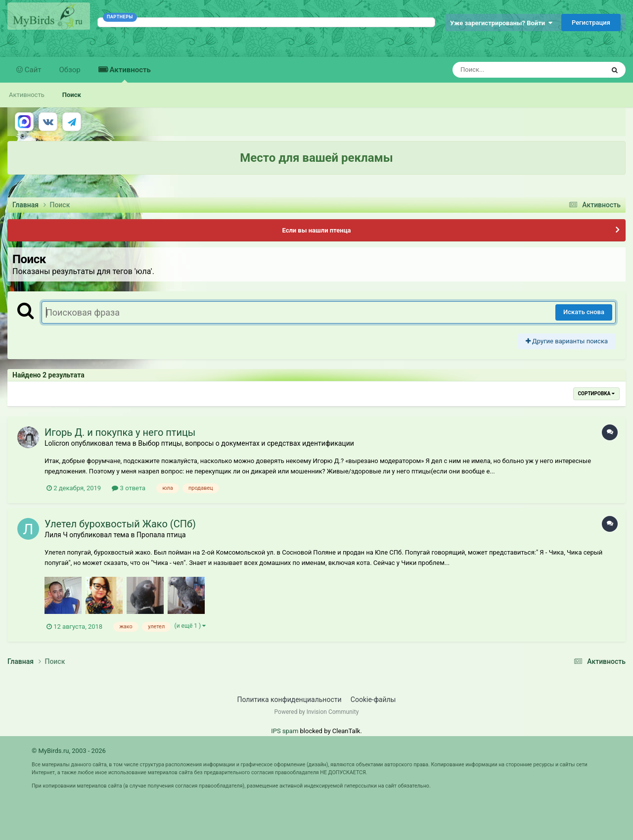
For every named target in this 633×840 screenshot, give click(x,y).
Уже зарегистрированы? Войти (501, 23)
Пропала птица (161, 535)
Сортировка (596, 394)
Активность (129, 74)
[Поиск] (510, 70)
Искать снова (584, 312)
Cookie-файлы (373, 700)
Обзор (70, 70)
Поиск (72, 95)
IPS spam (285, 731)
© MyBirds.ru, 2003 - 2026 (69, 751)
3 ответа (129, 488)
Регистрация (591, 23)
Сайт (32, 70)
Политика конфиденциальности (290, 700)
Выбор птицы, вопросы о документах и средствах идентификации (246, 443)
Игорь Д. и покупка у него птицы (120, 432)
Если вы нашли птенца (316, 230)
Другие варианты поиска (567, 341)
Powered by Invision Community (317, 712)
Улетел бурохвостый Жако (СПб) (120, 524)
